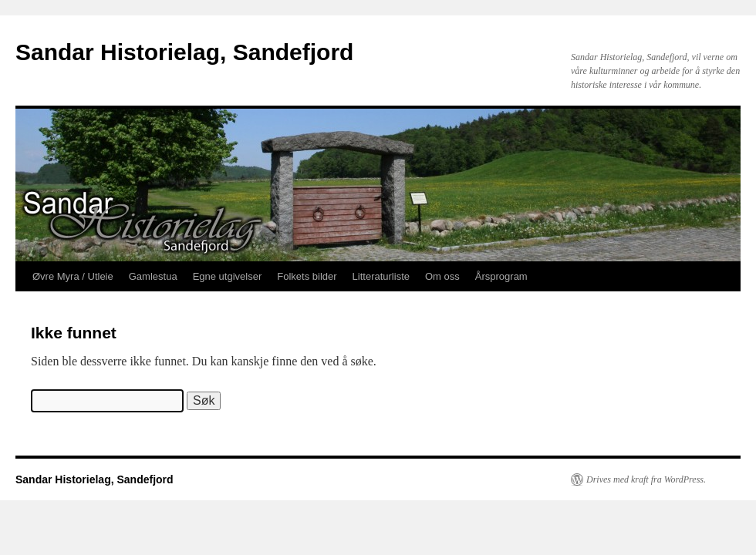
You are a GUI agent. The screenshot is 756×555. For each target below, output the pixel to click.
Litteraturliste (381, 276)
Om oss (442, 276)
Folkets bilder (307, 276)
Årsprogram (501, 276)
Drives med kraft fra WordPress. (646, 479)
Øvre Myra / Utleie (73, 276)
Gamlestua (153, 276)
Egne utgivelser (228, 276)
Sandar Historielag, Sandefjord (184, 52)
